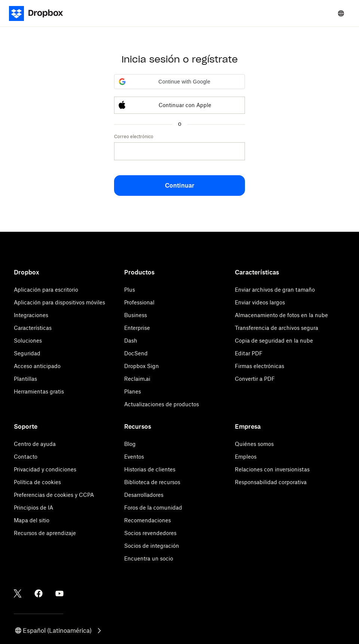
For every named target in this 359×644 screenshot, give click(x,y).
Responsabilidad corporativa (271, 482)
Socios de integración (152, 546)
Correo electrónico (134, 136)
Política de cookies (37, 482)
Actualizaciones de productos (162, 404)
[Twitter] (18, 593)
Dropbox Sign (142, 366)
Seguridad (27, 353)
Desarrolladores (144, 495)
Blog (130, 444)
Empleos (246, 457)
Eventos (134, 457)
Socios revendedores (150, 533)
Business (136, 315)
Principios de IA (33, 508)
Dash (131, 341)
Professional (139, 302)
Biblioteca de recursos (152, 482)
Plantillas (25, 379)
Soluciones (28, 341)
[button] (179, 82)
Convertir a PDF (255, 379)
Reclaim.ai (137, 379)
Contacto (26, 457)
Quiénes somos (254, 444)
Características (33, 328)
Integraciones (31, 315)
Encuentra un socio (149, 558)
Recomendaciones (148, 520)
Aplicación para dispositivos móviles (59, 302)
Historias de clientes (150, 469)
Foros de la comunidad (153, 508)
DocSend (136, 353)
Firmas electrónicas (260, 366)
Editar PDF (249, 353)
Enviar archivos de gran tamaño (275, 290)
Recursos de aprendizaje (45, 533)
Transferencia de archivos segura (277, 328)
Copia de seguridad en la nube (274, 341)
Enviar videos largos (260, 302)
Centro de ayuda (35, 444)
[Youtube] (59, 593)
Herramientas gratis (39, 391)
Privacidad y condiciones (45, 469)
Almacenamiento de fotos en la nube (281, 315)
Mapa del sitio (32, 520)
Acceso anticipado (37, 366)
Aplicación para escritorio (46, 290)
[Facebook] (39, 593)
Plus (130, 290)
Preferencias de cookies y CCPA (54, 495)
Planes (133, 391)
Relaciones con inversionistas (272, 469)
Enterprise (137, 328)
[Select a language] (341, 13)
